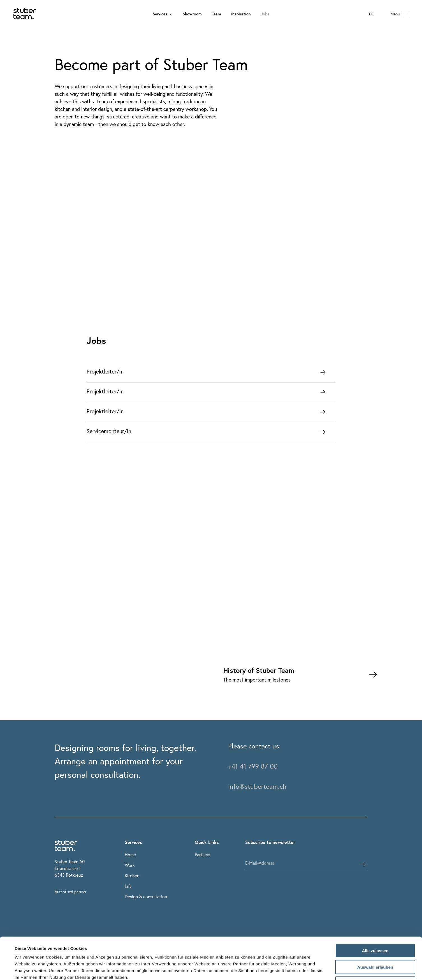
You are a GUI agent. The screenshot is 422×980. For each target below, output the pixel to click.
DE (371, 14)
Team (216, 14)
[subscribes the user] (363, 864)
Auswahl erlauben (375, 928)
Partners (202, 854)
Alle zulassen (375, 911)
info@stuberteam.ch (257, 786)
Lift (128, 886)
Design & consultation (146, 896)
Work (130, 865)
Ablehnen (375, 944)
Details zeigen (239, 969)
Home (130, 854)
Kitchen (132, 875)
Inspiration (241, 14)
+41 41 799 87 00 (253, 766)
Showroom (192, 14)
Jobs (265, 14)
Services (163, 14)
